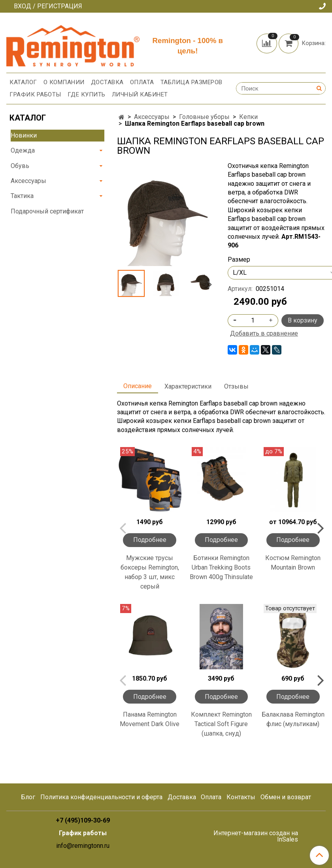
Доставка (107, 82)
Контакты (241, 797)
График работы (35, 94)
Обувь (20, 166)
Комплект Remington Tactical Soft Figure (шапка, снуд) (221, 724)
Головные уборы (204, 117)
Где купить (87, 94)
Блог (28, 797)
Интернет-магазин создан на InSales (256, 836)
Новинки (24, 135)
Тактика (22, 196)
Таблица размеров (191, 82)
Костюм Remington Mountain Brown (293, 563)
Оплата (142, 82)
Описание (138, 386)
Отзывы (236, 386)
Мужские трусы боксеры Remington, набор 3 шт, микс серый (150, 572)
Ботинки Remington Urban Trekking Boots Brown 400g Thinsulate (221, 567)
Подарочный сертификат (47, 211)
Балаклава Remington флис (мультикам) (293, 719)
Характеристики (188, 386)
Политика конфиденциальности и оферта (101, 797)
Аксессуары (152, 117)
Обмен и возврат (286, 797)
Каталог (23, 82)
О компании (64, 82)
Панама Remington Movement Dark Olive (150, 719)
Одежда (23, 150)
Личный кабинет (140, 94)
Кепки (248, 117)
